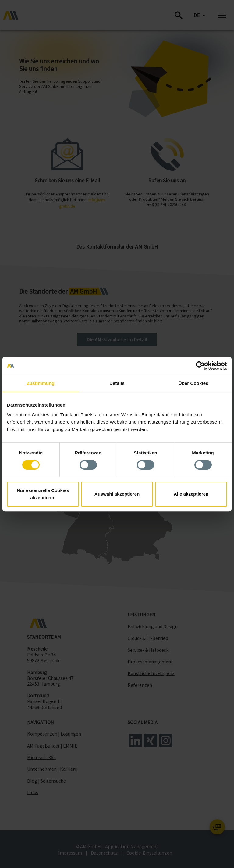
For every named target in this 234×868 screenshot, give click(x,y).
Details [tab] (117, 383)
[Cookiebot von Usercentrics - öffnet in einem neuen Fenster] (200, 366)
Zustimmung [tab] (41, 383)
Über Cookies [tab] (193, 383)
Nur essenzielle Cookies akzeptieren (43, 494)
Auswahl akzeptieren (117, 494)
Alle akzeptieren (191, 494)
